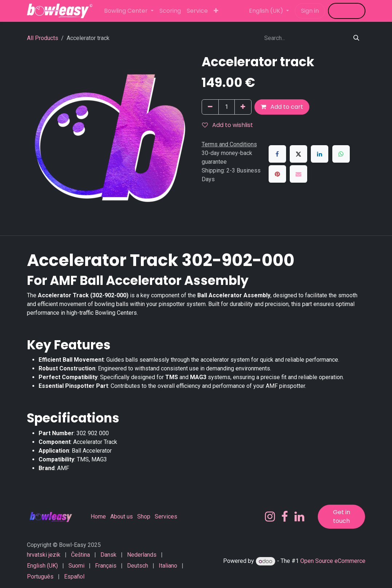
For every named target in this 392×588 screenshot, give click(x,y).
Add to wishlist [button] (227, 125)
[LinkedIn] (320, 154)
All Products (43, 38)
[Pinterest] (277, 174)
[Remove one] (210, 107)
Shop (144, 517)
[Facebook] (277, 154)
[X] (298, 154)
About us (122, 517)
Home (98, 517)
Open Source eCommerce (333, 561)
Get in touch (342, 517)
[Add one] (243, 107)
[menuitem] (129, 11)
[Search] (356, 38)
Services (166, 517)
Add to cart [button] (282, 107)
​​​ (347, 11)
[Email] (298, 174)
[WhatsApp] (341, 154)
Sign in (310, 11)
